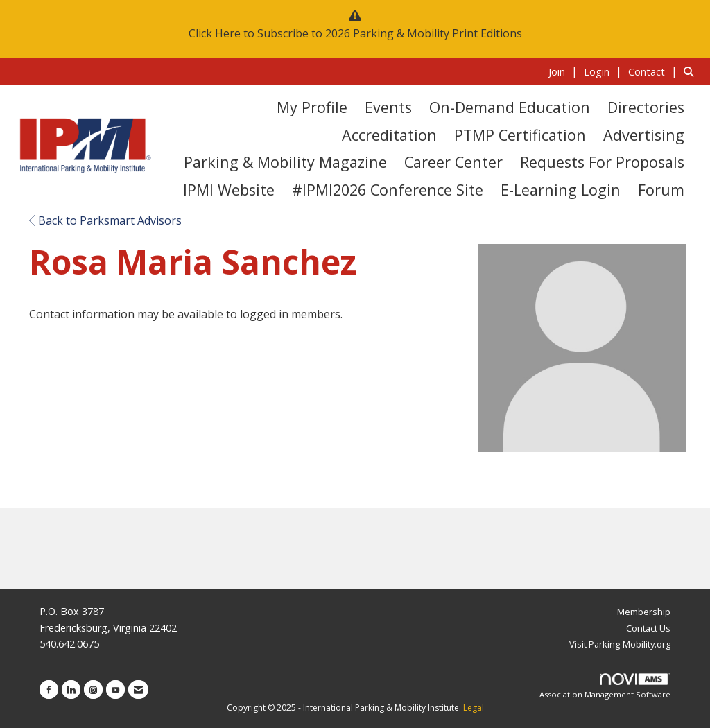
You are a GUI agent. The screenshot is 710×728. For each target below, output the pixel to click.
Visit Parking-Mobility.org (620, 644)
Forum (661, 190)
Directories (646, 107)
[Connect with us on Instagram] (93, 690)
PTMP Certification (520, 135)
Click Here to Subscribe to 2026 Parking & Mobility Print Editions (355, 33)
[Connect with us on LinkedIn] (71, 690)
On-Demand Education (510, 107)
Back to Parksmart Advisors (105, 220)
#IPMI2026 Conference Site (388, 190)
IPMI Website (229, 190)
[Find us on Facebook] (49, 690)
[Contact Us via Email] (138, 690)
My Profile (312, 107)
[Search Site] (692, 71)
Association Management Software (605, 687)
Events (388, 107)
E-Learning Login (561, 190)
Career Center (453, 162)
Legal (474, 708)
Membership (644, 612)
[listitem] (565, 71)
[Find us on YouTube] (115, 690)
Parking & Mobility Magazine (285, 162)
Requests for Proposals (602, 162)
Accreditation (389, 135)
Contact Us (648, 628)
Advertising (644, 135)
